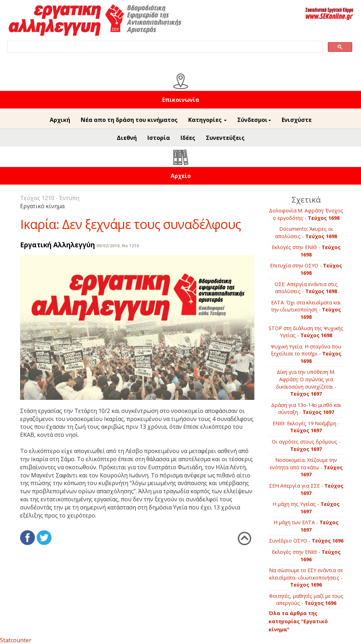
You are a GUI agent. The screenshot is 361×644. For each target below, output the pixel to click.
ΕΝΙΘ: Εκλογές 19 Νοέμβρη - (306, 427)
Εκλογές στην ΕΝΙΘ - (306, 251)
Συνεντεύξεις (225, 138)
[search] (164, 47)
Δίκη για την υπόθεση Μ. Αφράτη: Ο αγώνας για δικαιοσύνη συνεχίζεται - (306, 383)
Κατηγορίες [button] (207, 120)
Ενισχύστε (297, 120)
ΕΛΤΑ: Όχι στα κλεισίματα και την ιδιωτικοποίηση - (306, 310)
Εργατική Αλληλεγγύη (57, 245)
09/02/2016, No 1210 (118, 246)
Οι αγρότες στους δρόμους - (306, 445)
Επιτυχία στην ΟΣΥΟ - (306, 269)
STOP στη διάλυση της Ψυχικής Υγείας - (306, 332)
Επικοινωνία (181, 100)
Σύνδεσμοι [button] (254, 120)
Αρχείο (181, 176)
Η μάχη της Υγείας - (306, 508)
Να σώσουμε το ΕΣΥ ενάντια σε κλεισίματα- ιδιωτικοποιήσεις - (306, 577)
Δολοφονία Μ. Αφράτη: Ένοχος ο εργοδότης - (306, 214)
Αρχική (60, 120)
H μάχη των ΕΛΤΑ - (306, 526)
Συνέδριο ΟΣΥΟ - (306, 541)
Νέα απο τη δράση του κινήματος (129, 120)
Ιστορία (159, 138)
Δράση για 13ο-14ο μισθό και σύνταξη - (306, 409)
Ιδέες (188, 138)
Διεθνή (127, 138)
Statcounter (16, 640)
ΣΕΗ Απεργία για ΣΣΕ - (306, 489)
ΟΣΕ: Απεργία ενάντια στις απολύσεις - (306, 288)
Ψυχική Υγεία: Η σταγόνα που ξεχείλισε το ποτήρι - (306, 354)
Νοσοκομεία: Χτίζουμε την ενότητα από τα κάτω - (306, 467)
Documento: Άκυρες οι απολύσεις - (306, 233)
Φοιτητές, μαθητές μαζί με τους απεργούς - (306, 600)
